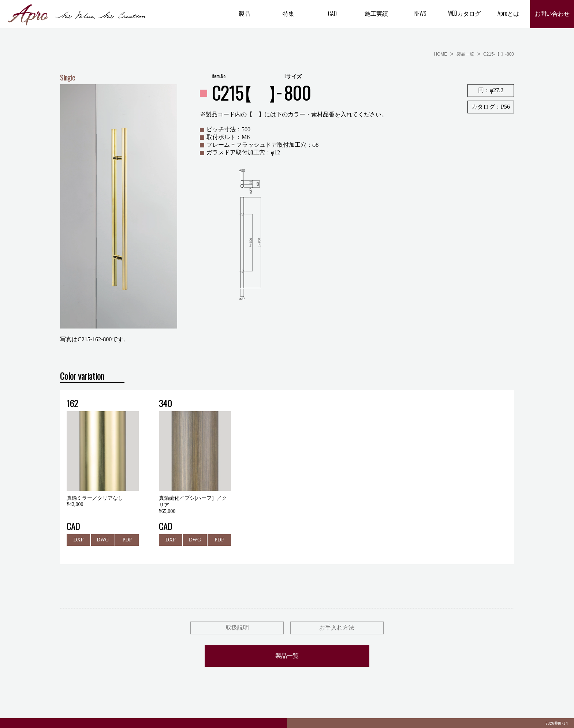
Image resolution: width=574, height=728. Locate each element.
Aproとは (508, 13)
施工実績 (376, 13)
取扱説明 (237, 628)
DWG (103, 540)
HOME (440, 54)
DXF (78, 540)
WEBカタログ (464, 13)
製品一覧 (465, 54)
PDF (127, 540)
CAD (332, 14)
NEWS (420, 14)
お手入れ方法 (337, 628)
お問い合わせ (552, 14)
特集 (288, 13)
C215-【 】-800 (499, 54)
